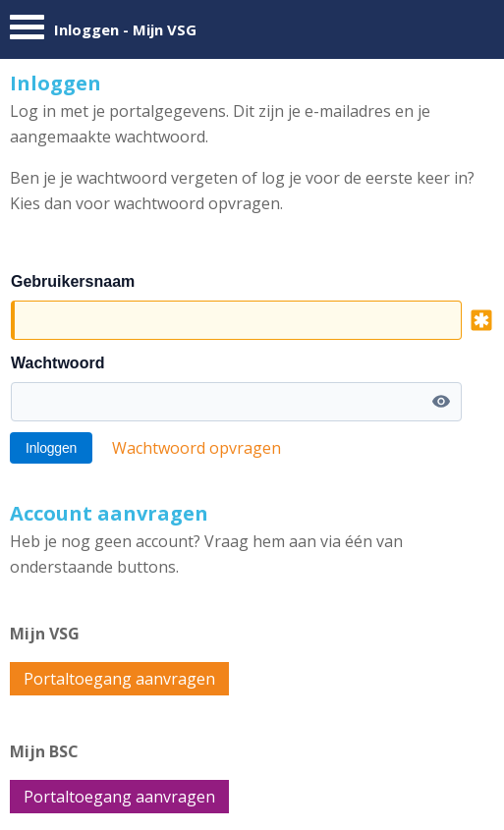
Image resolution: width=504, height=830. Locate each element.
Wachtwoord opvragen (196, 448)
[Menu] (27, 32)
